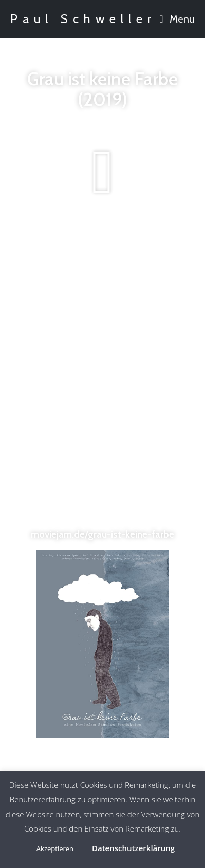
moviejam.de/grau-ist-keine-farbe (102, 534)
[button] (103, 172)
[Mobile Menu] (177, 19)
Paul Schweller (83, 19)
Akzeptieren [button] (55, 848)
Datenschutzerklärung (133, 848)
